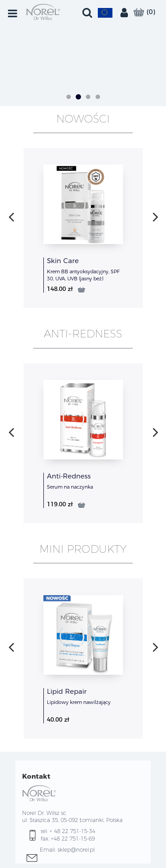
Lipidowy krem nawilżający (79, 702)
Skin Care (63, 261)
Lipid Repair (67, 691)
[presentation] (11, 217)
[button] (69, 98)
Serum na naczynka (70, 487)
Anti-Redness (69, 476)
